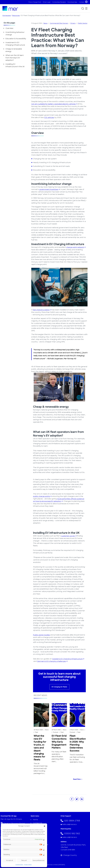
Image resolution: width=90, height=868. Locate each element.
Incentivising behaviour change (15, 33)
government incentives (49, 189)
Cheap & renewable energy (14, 50)
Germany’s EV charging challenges (52, 661)
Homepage (7, 16)
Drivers (73, 23)
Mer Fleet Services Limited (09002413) (53, 865)
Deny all (24, 860)
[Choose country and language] (86, 2)
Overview (9, 28)
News (45, 23)
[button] (44, 826)
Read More (77, 779)
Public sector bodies (41, 635)
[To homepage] (10, 8)
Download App (72, 2)
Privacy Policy (28, 865)
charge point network (75, 247)
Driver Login (47, 2)
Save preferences (38, 860)
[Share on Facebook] (72, 799)
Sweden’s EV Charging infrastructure (67, 659)
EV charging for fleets (59, 687)
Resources (16, 16)
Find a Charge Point (35, 2)
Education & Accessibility (16, 39)
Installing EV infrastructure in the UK (15, 65)
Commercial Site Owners (59, 23)
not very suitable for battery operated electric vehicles (54, 104)
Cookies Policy (19, 865)
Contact (82, 2)
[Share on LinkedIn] (82, 799)
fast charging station (41, 310)
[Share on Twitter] (77, 799)
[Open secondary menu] (86, 8)
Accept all (9, 860)
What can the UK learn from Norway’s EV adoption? (15, 58)
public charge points (42, 496)
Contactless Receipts (59, 2)
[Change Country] (75, 855)
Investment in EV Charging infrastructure (15, 44)
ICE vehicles (49, 118)
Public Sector (83, 23)
